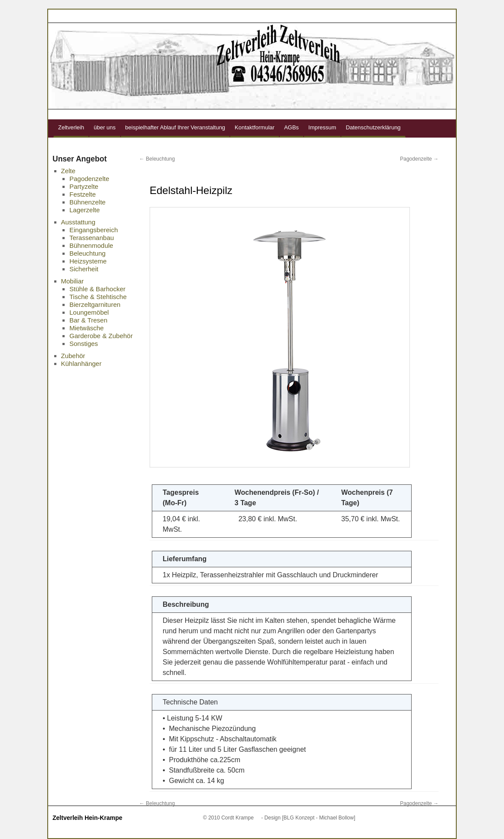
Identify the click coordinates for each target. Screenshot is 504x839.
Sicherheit (84, 269)
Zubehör (73, 356)
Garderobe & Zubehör (101, 336)
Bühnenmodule (91, 245)
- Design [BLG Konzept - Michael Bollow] (308, 818)
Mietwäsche (87, 328)
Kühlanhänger (81, 364)
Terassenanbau (92, 238)
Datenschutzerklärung (373, 127)
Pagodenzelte (419, 159)
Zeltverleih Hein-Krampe (87, 818)
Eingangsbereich (94, 230)
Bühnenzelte (87, 202)
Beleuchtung (157, 159)
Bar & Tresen (88, 320)
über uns (105, 127)
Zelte (68, 171)
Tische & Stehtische (98, 297)
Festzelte (83, 194)
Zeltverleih (71, 127)
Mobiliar (73, 281)
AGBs (291, 127)
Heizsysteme (88, 261)
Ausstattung (78, 222)
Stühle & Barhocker (97, 289)
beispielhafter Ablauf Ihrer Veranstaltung (175, 127)
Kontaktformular (255, 127)
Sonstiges (84, 344)
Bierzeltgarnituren (95, 304)
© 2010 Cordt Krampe (228, 818)
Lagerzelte (85, 210)
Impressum (322, 127)
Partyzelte (84, 186)
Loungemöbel (89, 312)
